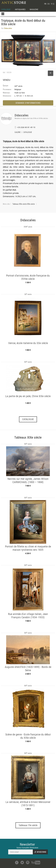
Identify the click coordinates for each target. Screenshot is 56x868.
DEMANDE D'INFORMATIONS (28, 103)
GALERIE (18, 132)
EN (48, 4)
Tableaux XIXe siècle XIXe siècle (24, 204)
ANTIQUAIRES (20, 9)
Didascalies (22, 115)
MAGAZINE (34, 9)
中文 (53, 4)
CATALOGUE (6, 9)
